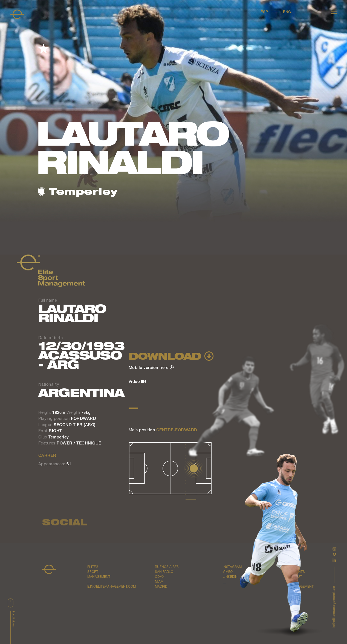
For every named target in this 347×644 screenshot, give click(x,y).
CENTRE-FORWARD (177, 430)
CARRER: (48, 456)
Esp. (264, 12)
